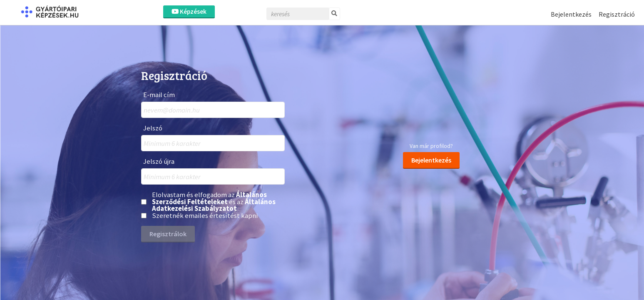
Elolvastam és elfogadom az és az (214, 202)
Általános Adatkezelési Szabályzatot (214, 205)
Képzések (189, 11)
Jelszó (153, 128)
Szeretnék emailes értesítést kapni (205, 216)
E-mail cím (159, 95)
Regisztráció (617, 14)
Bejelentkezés (571, 14)
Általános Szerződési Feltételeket (209, 198)
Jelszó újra (159, 161)
